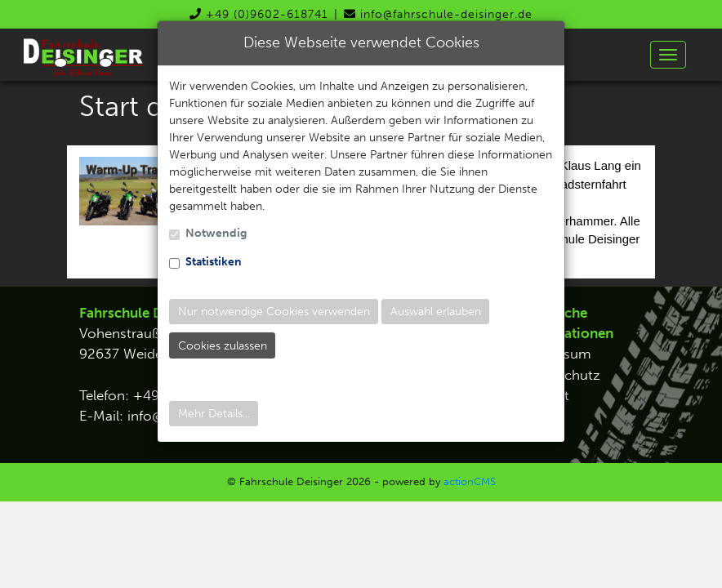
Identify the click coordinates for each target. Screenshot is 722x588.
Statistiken (214, 262)
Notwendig (216, 233)
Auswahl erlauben (436, 312)
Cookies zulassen (223, 346)
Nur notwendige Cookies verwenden (274, 312)
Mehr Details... (214, 414)
